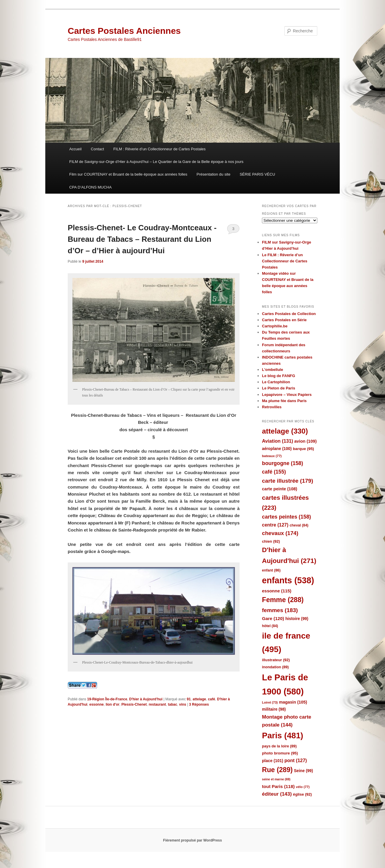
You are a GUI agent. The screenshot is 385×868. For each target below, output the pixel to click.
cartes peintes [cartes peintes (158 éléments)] (286, 517)
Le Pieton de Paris (279, 388)
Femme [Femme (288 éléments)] (283, 600)
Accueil (75, 149)
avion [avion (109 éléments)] (306, 441)
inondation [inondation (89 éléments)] (275, 667)
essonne (97, 704)
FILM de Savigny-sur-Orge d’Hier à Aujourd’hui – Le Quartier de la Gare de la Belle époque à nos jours (156, 162)
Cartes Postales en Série (284, 320)
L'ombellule (273, 370)
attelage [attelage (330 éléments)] (285, 431)
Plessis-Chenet (134, 704)
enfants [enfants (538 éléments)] (288, 580)
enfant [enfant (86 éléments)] (271, 570)
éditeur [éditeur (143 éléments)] (277, 794)
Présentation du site (214, 174)
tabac (172, 704)
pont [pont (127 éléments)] (296, 760)
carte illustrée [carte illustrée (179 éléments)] (288, 481)
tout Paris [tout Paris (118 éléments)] (278, 786)
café (212, 699)
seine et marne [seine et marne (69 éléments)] (276, 779)
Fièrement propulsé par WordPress (192, 840)
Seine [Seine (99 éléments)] (303, 771)
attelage (199, 699)
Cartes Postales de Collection (289, 314)
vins (183, 704)
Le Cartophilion (276, 382)
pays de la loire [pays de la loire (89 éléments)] (279, 746)
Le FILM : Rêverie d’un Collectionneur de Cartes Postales (285, 261)
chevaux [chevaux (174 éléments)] (280, 533)
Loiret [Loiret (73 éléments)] (270, 702)
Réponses (199, 704)
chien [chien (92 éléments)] (271, 541)
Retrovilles (272, 407)
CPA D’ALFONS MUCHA (90, 187)
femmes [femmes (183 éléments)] (280, 610)
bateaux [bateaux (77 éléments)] (272, 456)
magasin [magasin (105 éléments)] (293, 702)
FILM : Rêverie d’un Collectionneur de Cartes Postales (160, 149)
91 (189, 699)
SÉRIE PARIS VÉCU (257, 174)
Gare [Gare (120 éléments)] (273, 618)
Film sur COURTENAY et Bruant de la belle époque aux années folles (128, 174)
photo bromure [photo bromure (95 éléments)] (280, 753)
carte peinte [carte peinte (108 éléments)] (280, 489)
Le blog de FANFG (279, 376)
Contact (98, 149)
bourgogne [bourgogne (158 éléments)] (283, 463)
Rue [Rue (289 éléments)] (277, 770)
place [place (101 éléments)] (273, 761)
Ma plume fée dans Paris (284, 401)
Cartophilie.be (275, 326)
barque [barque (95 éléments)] (303, 449)
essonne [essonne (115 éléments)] (277, 591)
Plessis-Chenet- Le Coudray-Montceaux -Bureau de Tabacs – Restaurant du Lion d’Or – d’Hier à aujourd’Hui (142, 239)
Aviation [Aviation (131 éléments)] (278, 441)
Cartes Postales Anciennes (124, 31)
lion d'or (113, 704)
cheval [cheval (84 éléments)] (299, 525)
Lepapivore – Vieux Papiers (287, 395)
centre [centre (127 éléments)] (275, 525)
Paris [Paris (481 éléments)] (283, 735)
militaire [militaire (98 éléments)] (274, 709)
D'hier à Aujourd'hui (146, 699)
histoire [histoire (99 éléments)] (297, 619)
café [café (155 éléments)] (274, 472)
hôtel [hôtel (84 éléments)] (270, 626)
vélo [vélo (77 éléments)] (303, 787)
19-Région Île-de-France (107, 699)
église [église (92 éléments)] (302, 794)
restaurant (157, 704)
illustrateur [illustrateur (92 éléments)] (276, 660)
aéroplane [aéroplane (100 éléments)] (277, 449)
